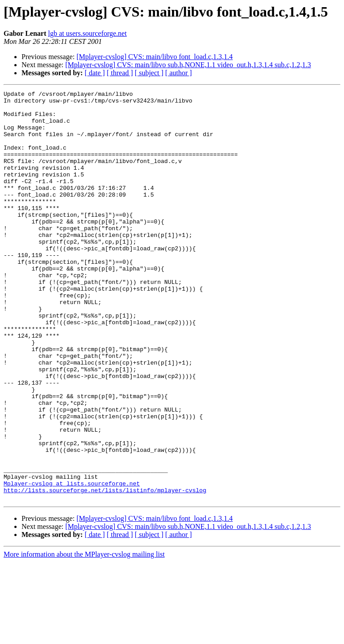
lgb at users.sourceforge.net (87, 33)
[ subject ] (149, 73)
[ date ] (95, 73)
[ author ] (179, 73)
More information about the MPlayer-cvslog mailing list (84, 636)
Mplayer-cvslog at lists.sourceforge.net (72, 562)
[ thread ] (120, 73)
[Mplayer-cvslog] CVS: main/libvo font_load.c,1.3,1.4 (155, 57)
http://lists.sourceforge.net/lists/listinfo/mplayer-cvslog (105, 571)
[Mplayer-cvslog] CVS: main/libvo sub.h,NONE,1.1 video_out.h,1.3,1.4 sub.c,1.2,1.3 (188, 65)
